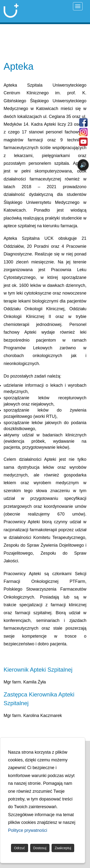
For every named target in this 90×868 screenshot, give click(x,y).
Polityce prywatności (28, 830)
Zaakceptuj (63, 848)
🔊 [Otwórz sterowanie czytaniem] (83, 165)
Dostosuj (40, 848)
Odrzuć (20, 848)
